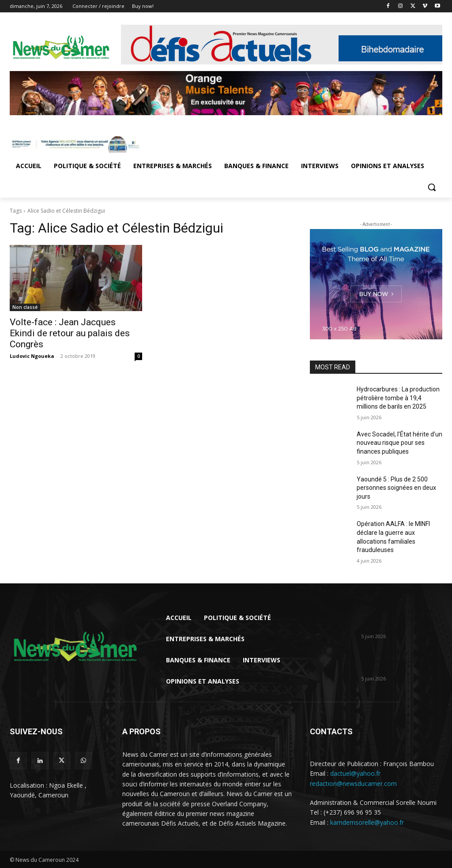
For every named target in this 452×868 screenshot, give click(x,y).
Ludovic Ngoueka (32, 356)
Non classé (25, 307)
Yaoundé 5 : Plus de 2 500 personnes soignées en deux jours (396, 488)
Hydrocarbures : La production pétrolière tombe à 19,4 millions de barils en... (399, 619)
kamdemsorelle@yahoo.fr (367, 822)
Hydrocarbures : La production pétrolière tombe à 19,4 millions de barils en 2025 (398, 398)
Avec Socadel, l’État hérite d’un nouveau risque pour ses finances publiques (399, 443)
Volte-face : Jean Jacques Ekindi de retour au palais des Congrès (70, 333)
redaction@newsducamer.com (353, 783)
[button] (432, 187)
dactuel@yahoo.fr (355, 773)
